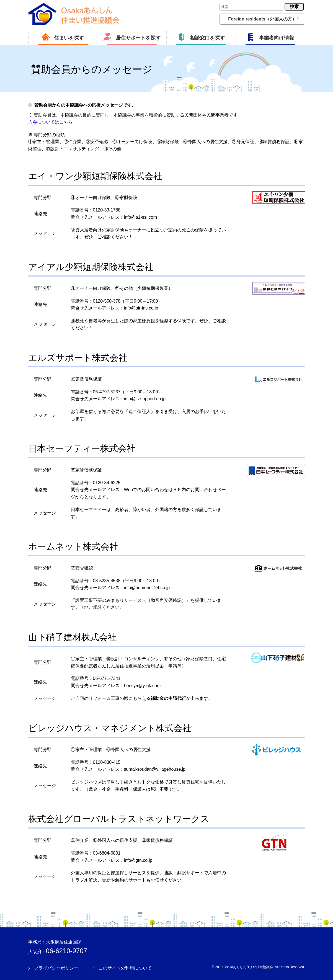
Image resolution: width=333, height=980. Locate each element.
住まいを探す (63, 37)
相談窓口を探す (201, 37)
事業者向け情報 (270, 37)
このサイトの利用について (125, 968)
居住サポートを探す (132, 37)
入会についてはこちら (50, 122)
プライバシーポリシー (56, 968)
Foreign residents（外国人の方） (262, 19)
